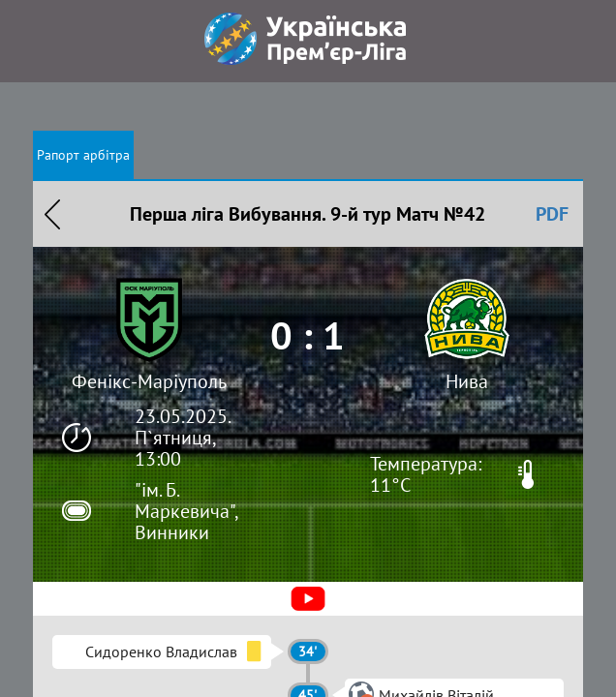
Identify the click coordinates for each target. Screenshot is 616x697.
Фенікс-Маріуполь (149, 381)
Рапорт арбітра (83, 155)
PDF (552, 214)
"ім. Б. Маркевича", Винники (186, 511)
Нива (467, 381)
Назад (52, 214)
